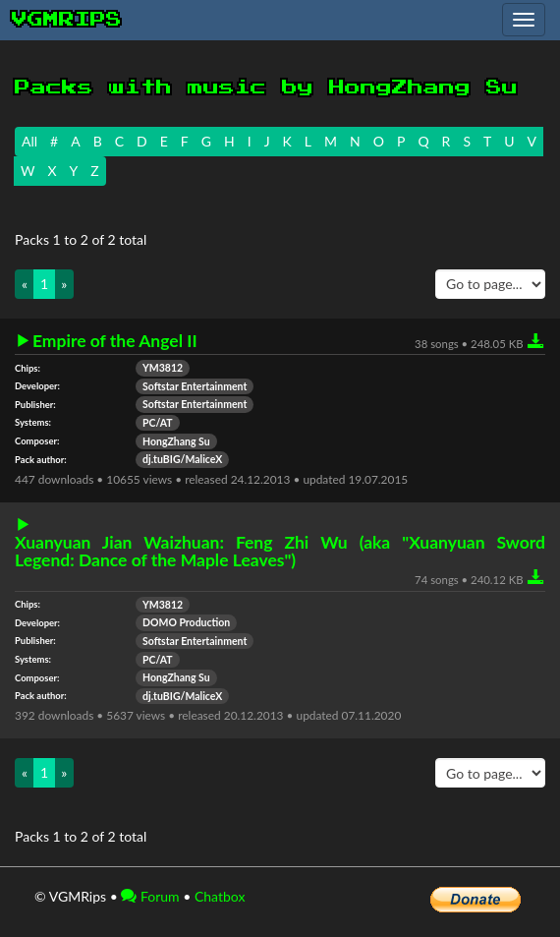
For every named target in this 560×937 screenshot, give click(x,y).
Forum (150, 896)
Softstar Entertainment (195, 386)
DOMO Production (186, 622)
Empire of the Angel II (115, 341)
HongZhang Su (176, 441)
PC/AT (158, 423)
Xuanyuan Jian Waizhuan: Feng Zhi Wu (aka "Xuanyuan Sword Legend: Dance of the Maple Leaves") (280, 551)
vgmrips (67, 20)
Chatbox (220, 896)
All (29, 141)
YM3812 (163, 368)
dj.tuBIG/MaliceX (182, 459)
